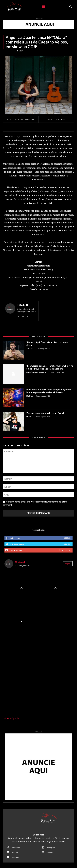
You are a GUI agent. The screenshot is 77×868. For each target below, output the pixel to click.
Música (29, 396)
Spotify (15, 852)
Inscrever (66, 550)
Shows (20, 51)
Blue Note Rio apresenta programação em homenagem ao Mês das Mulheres (49, 391)
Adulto (30, 349)
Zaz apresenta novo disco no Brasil (45, 413)
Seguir (67, 544)
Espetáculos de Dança (36, 372)
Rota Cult (22, 305)
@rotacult (20, 562)
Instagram (51, 848)
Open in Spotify (12, 718)
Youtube (15, 857)
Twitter (50, 852)
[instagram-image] (21, 587)
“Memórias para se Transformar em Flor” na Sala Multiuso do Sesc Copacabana (50, 367)
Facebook (16, 848)
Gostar (67, 538)
